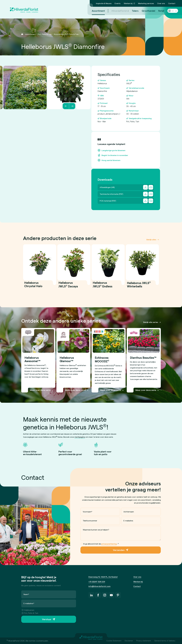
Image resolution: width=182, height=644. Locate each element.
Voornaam (88, 512)
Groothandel (146, 11)
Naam (26, 594)
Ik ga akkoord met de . (100, 544)
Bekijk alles (151, 239)
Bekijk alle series (151, 322)
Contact (172, 3)
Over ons (161, 3)
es (173, 11)
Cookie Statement (114, 641)
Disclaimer (129, 641)
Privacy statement (144, 641)
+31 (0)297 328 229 (97, 582)
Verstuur (47, 619)
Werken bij (128, 3)
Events (118, 3)
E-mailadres (128, 521)
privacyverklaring (109, 544)
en (170, 11)
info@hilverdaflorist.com (99, 586)
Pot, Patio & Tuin (45, 34)
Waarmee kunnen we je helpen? (96, 530)
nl (167, 11)
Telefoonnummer (90, 521)
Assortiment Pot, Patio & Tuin (66, 34)
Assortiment (30, 34)
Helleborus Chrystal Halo (33, 286)
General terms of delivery (165, 641)
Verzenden (119, 550)
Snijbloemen (28, 610)
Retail (158, 11)
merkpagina (80, 437)
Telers (132, 11)
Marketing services (146, 3)
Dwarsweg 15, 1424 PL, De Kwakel (103, 577)
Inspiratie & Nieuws (104, 3)
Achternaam (129, 512)
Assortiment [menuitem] (96, 11)
